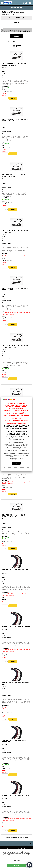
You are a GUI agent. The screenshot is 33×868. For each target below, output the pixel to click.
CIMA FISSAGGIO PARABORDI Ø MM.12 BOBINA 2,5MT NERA (15, 347)
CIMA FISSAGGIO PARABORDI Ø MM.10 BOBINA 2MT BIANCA (15, 64)
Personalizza (16, 860)
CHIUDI (32, 851)
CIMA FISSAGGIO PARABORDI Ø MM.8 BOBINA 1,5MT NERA (15, 516)
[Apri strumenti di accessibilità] (29, 865)
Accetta (16, 865)
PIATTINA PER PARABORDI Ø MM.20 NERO (16, 796)
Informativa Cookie (11, 856)
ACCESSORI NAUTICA (16, 30)
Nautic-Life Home (17, 7)
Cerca (16, 22)
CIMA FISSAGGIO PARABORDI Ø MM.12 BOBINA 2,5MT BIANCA (15, 232)
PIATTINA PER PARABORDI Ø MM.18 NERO (16, 627)
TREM (4, 74)
